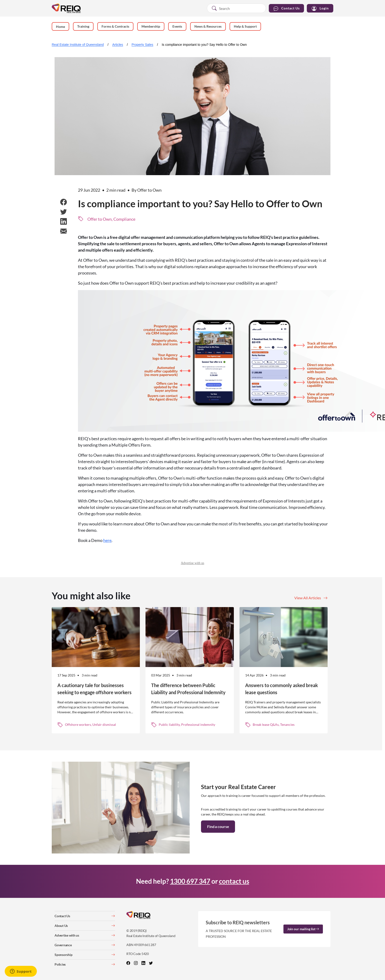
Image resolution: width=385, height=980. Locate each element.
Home (60, 27)
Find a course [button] (218, 826)
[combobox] (236, 8)
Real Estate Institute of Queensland (78, 45)
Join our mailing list (303, 929)
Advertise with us (193, 563)
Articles (118, 45)
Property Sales (142, 45)
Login (320, 8)
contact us (234, 881)
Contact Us (286, 8)
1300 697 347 (190, 881)
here (107, 540)
